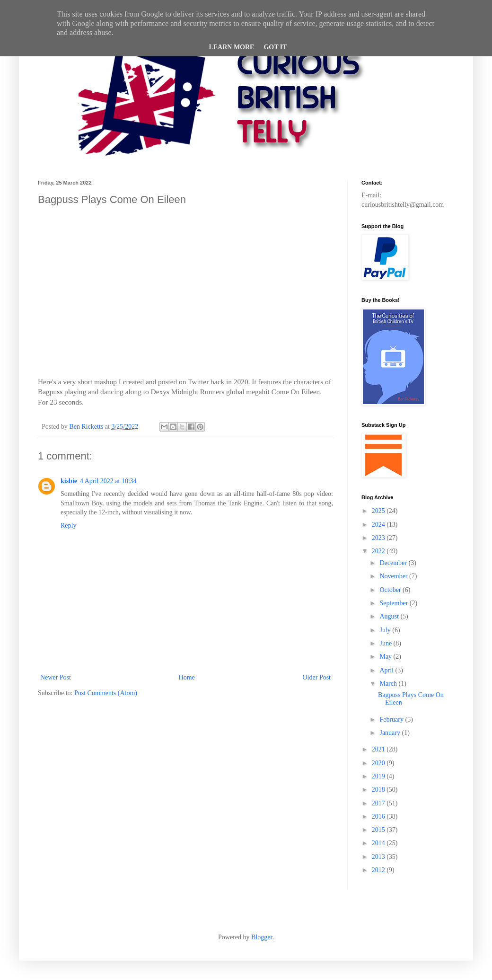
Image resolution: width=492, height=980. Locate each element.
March (389, 684)
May (386, 657)
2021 (379, 749)
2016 (379, 817)
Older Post (317, 677)
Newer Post (56, 677)
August (390, 616)
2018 (379, 790)
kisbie (69, 481)
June (386, 643)
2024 (379, 525)
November (394, 576)
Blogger (262, 937)
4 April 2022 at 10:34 (108, 481)
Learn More (231, 47)
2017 (379, 803)
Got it (275, 47)
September (394, 603)
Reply (68, 525)
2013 (379, 857)
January (391, 733)
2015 (379, 830)
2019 (379, 776)
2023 (379, 538)
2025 (379, 511)
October (391, 590)
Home (187, 677)
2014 (379, 843)
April (387, 670)
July (386, 630)
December (394, 563)
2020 (379, 763)
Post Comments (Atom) (106, 693)
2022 (379, 551)
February (392, 720)
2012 (379, 870)
